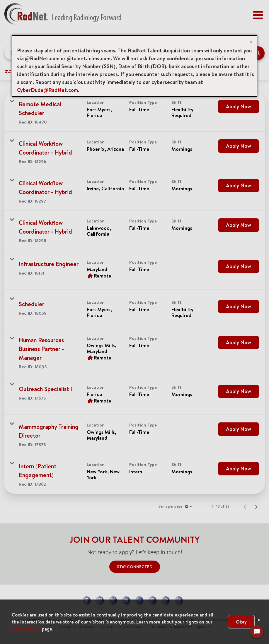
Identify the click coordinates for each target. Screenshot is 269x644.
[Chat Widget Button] (257, 632)
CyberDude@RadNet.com (47, 90)
